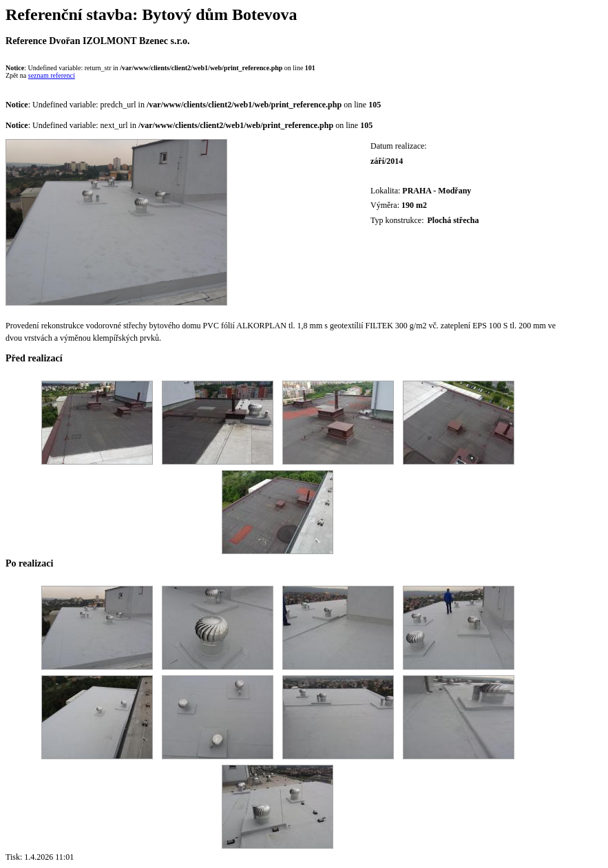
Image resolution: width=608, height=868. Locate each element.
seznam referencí (52, 75)
